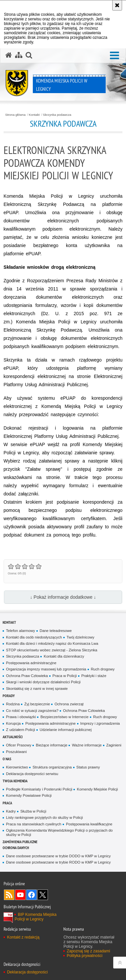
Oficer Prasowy (19, 745)
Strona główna (15, 115)
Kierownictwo (17, 767)
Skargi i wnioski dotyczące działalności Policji (43, 682)
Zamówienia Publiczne (20, 842)
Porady (9, 696)
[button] (29, 55)
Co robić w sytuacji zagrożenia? (32, 711)
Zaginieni (114, 745)
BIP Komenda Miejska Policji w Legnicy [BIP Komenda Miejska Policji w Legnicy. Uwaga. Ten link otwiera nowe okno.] (35, 917)
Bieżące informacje (52, 745)
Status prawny (88, 767)
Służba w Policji (33, 811)
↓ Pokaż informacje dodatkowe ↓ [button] (63, 597)
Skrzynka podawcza (57, 115)
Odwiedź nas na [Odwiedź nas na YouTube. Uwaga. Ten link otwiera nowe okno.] (20, 895)
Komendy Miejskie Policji (97, 789)
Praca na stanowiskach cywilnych (34, 824)
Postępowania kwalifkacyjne (89, 824)
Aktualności (13, 737)
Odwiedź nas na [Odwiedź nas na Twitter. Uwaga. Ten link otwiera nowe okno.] (43, 895)
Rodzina (13, 704)
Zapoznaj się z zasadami (88, 951)
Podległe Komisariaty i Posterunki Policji (39, 789)
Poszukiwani (16, 752)
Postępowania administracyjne (31, 663)
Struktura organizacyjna (52, 767)
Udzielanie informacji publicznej (66, 730)
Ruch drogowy (103, 669)
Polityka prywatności (84, 956)
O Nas (7, 759)
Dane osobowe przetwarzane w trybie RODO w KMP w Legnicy (58, 862)
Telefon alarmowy (20, 631)
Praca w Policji (65, 676)
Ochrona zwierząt (69, 704)
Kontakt (34, 115)
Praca (7, 803)
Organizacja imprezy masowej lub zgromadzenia (46, 669)
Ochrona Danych (16, 848)
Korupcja (13, 723)
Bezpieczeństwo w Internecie (64, 717)
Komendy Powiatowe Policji (29, 795)
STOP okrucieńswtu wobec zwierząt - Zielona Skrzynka (52, 650)
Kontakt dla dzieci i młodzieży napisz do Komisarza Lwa (52, 643)
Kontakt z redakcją (23, 937)
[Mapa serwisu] (19, 55)
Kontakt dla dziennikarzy (64, 656)
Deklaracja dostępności (27, 972)
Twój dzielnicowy (81, 637)
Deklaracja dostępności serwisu (32, 774)
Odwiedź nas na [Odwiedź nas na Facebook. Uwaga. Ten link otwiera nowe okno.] (31, 895)
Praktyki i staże (94, 676)
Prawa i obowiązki (21, 717)
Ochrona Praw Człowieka (27, 676)
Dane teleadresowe (56, 631)
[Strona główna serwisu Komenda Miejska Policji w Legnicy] (9, 55)
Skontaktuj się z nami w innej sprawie (37, 689)
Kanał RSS (9, 895)
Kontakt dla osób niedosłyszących (34, 637)
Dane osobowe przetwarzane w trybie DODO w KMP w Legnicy (58, 856)
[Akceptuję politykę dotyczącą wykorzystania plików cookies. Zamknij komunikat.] (117, 5)
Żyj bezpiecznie (37, 704)
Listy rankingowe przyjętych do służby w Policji (44, 817)
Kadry (11, 811)
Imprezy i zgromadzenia (100, 723)
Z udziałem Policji (20, 730)
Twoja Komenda (15, 781)
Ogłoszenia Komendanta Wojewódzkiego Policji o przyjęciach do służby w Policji (59, 832)
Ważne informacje (87, 745)
